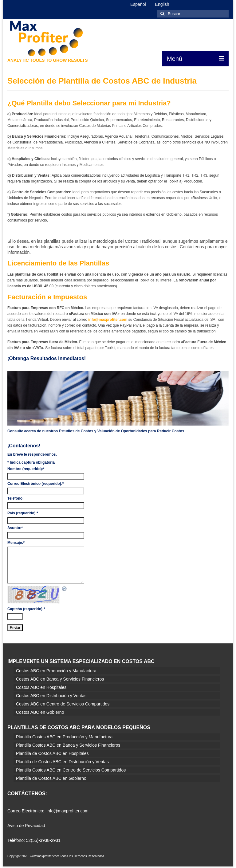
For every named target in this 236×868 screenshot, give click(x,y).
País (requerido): (23, 513)
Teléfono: (16, 498)
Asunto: (15, 528)
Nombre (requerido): (26, 469)
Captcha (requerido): (26, 609)
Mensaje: (16, 543)
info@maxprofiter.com (107, 320)
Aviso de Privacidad (26, 826)
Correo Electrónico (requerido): (35, 484)
